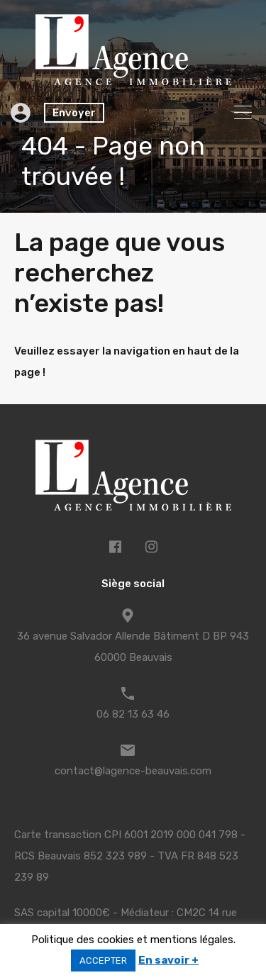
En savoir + (168, 960)
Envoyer (74, 113)
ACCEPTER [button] (103, 960)
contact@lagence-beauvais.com (133, 771)
